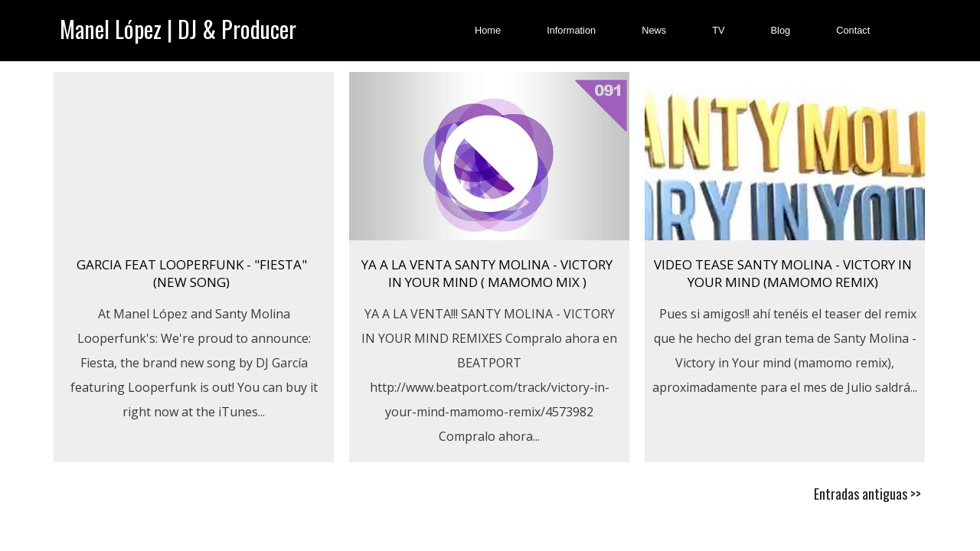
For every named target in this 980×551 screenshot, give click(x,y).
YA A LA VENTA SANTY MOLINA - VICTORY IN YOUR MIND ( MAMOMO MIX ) (487, 273)
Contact (853, 30)
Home (488, 30)
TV (718, 30)
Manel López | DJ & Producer (178, 29)
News (654, 30)
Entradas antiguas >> (867, 494)
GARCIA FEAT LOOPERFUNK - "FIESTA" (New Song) (192, 273)
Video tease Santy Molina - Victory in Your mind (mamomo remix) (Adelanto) (783, 282)
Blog (781, 30)
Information (571, 30)
